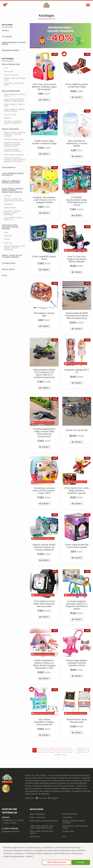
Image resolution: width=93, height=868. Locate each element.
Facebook (41, 798)
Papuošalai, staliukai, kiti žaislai (14, 84)
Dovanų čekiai (9, 263)
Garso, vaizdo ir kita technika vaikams (12, 256)
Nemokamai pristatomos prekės (14, 43)
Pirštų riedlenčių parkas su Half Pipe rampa (77, 85)
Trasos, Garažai (10, 114)
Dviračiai (7, 196)
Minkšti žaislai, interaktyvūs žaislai (15, 79)
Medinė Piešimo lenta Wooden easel (77, 721)
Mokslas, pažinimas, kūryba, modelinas (11, 182)
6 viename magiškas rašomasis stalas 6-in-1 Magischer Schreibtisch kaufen (77, 605)
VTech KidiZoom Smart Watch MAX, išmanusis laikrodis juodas (44, 604)
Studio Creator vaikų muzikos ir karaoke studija (44, 142)
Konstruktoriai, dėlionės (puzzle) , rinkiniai (11, 227)
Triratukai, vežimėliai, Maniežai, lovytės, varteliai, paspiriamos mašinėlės (15, 160)
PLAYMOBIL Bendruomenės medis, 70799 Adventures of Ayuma (77, 201)
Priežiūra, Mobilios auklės (14, 139)
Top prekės (7, 37)
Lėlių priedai (9, 71)
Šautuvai (7, 118)
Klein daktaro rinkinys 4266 (44, 314)
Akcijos (5, 30)
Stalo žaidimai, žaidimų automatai (13, 174)
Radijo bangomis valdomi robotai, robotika (14, 110)
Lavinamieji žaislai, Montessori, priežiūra (12, 150)
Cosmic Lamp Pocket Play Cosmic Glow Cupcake (77, 546)
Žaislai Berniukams (11, 91)
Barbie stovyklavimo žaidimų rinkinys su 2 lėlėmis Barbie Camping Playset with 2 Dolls (44, 664)
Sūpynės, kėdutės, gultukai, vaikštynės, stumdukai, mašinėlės (15, 134)
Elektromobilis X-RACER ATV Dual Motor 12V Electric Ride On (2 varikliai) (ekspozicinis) (44, 373)
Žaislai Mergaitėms (11, 64)
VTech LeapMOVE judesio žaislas (44, 258)
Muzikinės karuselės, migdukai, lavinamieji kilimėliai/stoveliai (12, 144)
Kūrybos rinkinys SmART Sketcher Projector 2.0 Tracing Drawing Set (44, 547)
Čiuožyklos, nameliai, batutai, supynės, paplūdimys (12, 213)
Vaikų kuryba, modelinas (14, 155)
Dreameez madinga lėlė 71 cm (77, 371)
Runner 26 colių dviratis (77, 430)
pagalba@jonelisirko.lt (11, 831)
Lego (6, 232)
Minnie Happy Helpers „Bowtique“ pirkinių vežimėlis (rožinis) (77, 663)
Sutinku (81, 862)
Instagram (53, 798)
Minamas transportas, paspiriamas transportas (14, 200)
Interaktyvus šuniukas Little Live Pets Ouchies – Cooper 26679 (44, 490)
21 (80, 750)
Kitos (4, 275)
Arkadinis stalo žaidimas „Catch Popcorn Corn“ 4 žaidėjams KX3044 (44, 200)
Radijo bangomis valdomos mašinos (15, 95)
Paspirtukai (8, 204)
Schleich (7, 239)
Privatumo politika (57, 862)
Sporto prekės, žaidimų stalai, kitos (13, 218)
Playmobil (8, 236)
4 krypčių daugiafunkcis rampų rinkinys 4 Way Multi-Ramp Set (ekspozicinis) (44, 433)
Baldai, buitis (8, 269)
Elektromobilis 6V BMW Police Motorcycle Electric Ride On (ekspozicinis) (77, 316)
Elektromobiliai (10, 208)
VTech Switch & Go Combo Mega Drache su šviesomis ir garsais (77, 490)
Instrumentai (9, 167)
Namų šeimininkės (11, 75)
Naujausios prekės (11, 50)
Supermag (8, 243)
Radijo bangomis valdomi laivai (14, 105)
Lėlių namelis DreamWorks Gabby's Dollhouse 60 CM (44, 722)
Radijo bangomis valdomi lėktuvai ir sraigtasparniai (14, 100)
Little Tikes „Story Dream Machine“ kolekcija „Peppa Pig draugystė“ (44, 87)
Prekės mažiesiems (10, 129)
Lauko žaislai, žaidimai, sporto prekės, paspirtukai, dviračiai (13, 190)
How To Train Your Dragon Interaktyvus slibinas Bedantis (77, 259)
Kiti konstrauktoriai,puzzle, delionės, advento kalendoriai (14, 248)
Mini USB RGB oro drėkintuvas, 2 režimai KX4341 (77, 143)
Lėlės (6, 68)
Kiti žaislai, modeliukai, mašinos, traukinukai (13, 122)
